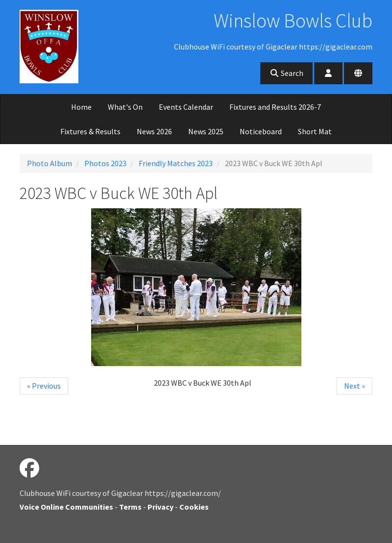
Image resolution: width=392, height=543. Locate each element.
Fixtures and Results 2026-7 (275, 107)
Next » (355, 386)
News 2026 (154, 131)
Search (286, 73)
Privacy (160, 507)
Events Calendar (186, 107)
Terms (130, 507)
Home (81, 107)
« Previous (44, 386)
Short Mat (315, 131)
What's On (125, 107)
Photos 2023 (105, 163)
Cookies (194, 507)
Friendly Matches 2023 (176, 163)
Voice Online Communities (66, 507)
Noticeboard (261, 131)
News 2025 (206, 131)
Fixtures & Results (90, 131)
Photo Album (49, 163)
